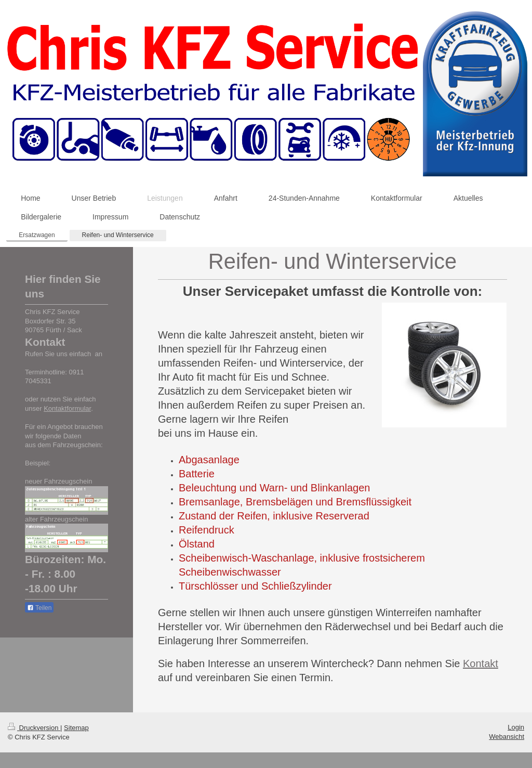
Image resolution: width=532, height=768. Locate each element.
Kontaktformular (67, 408)
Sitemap (76, 728)
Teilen (39, 608)
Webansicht (507, 737)
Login (516, 727)
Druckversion (34, 728)
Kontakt (481, 663)
